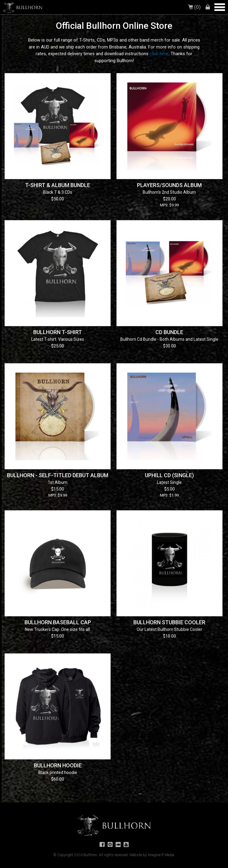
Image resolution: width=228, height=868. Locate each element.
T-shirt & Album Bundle (58, 185)
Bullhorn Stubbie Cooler (169, 622)
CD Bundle (169, 332)
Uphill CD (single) (169, 475)
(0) (195, 7)
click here (159, 54)
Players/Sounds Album (169, 185)
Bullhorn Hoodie (58, 765)
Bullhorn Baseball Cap (58, 622)
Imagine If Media (161, 855)
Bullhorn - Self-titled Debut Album (58, 475)
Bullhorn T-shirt (58, 332)
